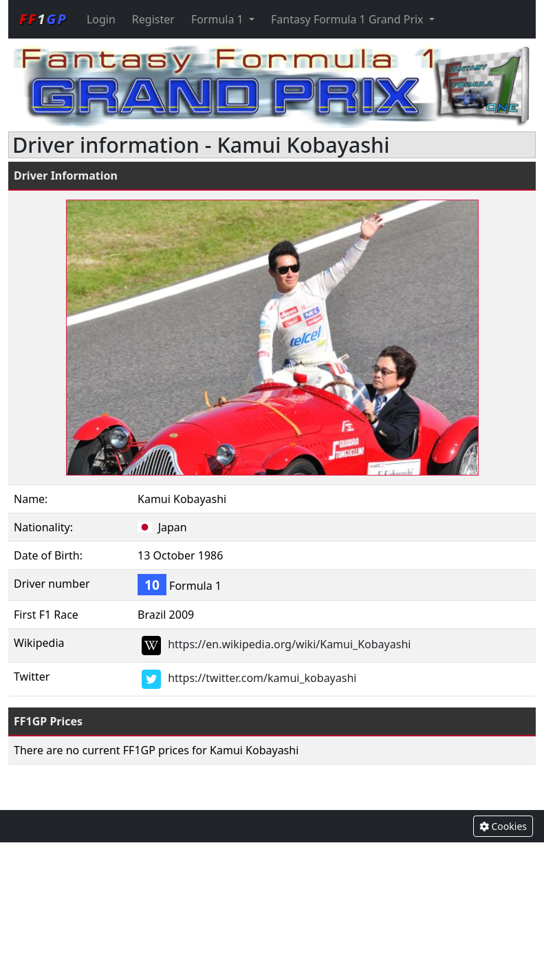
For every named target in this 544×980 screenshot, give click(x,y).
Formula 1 (219, 19)
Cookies (503, 826)
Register (153, 19)
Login (101, 19)
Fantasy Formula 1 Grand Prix (349, 19)
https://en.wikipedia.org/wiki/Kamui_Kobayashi (289, 645)
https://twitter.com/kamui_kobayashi (262, 679)
